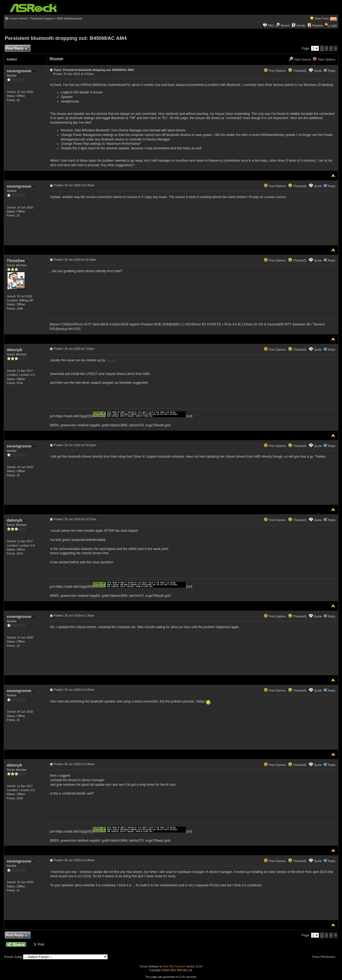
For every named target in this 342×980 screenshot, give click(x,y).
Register (318, 25)
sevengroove (21, 71)
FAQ (271, 25)
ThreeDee (17, 261)
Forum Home (18, 18)
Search (285, 25)
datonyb (16, 350)
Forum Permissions (325, 957)
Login (334, 25)
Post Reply (17, 49)
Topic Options (324, 59)
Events (299, 25)
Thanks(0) (297, 71)
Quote (318, 71)
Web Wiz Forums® (174, 966)
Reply (332, 71)
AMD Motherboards (70, 18)
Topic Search (300, 59)
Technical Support (42, 18)
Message (57, 59)
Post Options (275, 71)
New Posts (322, 18)
